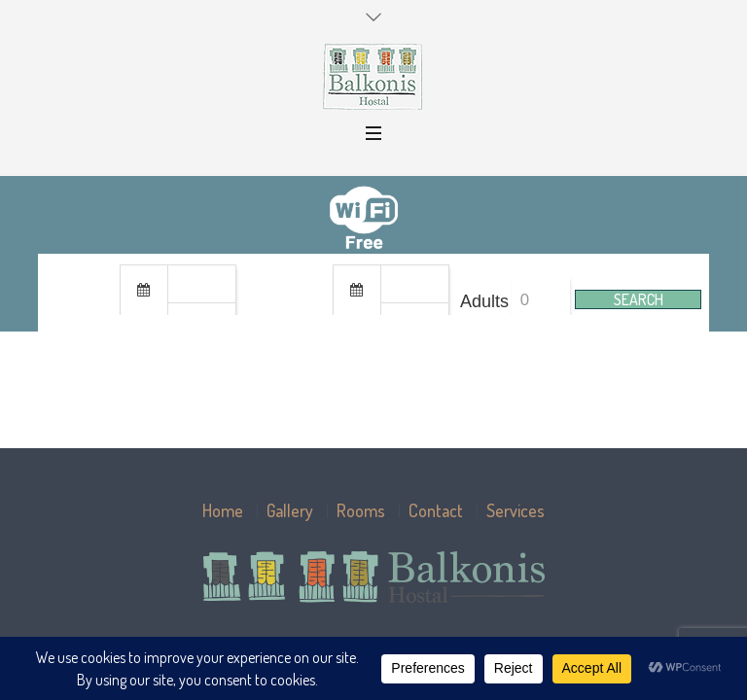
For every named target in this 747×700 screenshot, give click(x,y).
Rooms (361, 510)
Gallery (290, 510)
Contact (436, 510)
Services (516, 510)
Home (223, 510)
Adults (484, 301)
